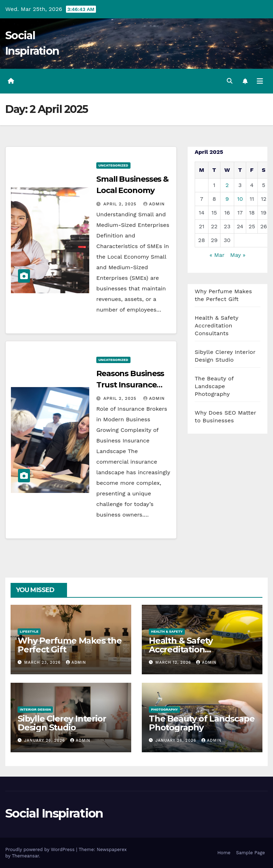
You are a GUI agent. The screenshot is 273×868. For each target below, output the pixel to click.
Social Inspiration (54, 813)
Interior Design (35, 709)
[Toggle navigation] (260, 81)
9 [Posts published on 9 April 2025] (227, 199)
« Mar (217, 255)
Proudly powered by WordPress (41, 849)
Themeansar (25, 856)
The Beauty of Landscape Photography (214, 386)
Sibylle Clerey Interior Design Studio (62, 723)
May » (238, 255)
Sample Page (250, 853)
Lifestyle (29, 631)
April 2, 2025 (121, 204)
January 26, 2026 (45, 740)
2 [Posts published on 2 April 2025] (227, 185)
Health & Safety (167, 631)
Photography (164, 709)
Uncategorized (113, 165)
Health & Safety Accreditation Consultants (217, 325)
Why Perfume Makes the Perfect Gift (70, 645)
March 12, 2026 (174, 662)
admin (154, 204)
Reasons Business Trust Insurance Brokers (130, 385)
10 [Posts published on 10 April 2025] (240, 199)
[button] (230, 81)
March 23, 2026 (43, 662)
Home (224, 853)
